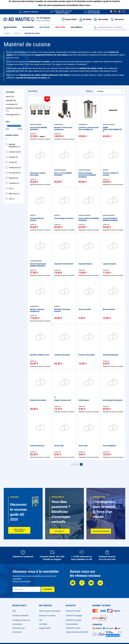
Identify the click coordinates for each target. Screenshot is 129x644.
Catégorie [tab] (10, 93)
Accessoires (12, 105)
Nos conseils (75, 28)
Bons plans (60, 28)
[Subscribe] (48, 589)
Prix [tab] (7, 123)
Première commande (20, 616)
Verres (10, 98)
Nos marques (31, 28)
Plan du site (17, 632)
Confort (17, 34)
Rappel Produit (45, 628)
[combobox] (109, 27)
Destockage (46, 28)
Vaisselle (11, 102)
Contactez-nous (19, 628)
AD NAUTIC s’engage (74, 616)
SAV (41, 620)
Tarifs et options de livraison (50, 611)
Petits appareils (13, 116)
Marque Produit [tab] (12, 138)
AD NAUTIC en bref (73, 611)
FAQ (14, 611)
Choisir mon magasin (43, 20)
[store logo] (16, 19)
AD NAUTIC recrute (73, 628)
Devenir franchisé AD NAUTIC (77, 632)
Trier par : (89, 92)
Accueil (7, 34)
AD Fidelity (43, 624)
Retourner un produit (47, 616)
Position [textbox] (100, 92)
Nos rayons (11, 28)
